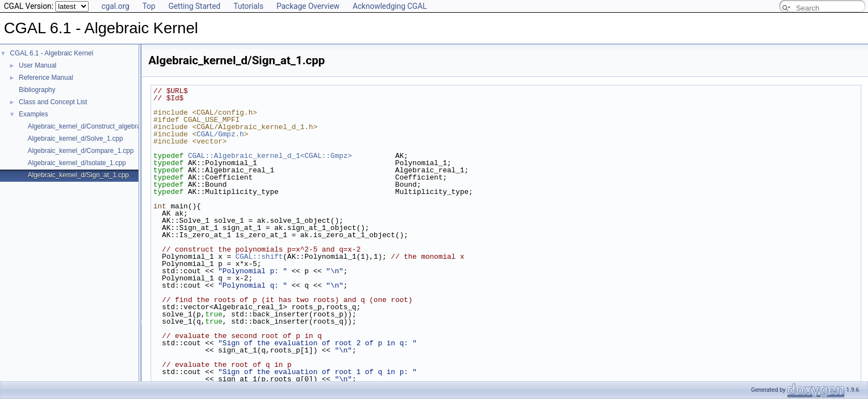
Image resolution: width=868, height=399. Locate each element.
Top (149, 6)
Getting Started (194, 6)
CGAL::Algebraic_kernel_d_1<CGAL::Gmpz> (270, 156)
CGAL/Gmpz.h (220, 134)
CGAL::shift (259, 257)
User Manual (38, 65)
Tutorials (249, 6)
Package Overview (308, 6)
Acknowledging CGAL (390, 6)
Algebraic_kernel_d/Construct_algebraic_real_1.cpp (104, 126)
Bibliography (37, 90)
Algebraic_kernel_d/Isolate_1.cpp (77, 163)
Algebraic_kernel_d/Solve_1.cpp (75, 139)
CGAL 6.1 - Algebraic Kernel (51, 53)
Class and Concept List (53, 102)
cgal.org (115, 6)
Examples (33, 114)
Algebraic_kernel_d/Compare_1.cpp (81, 151)
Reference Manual (46, 78)
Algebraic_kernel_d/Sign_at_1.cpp (78, 175)
